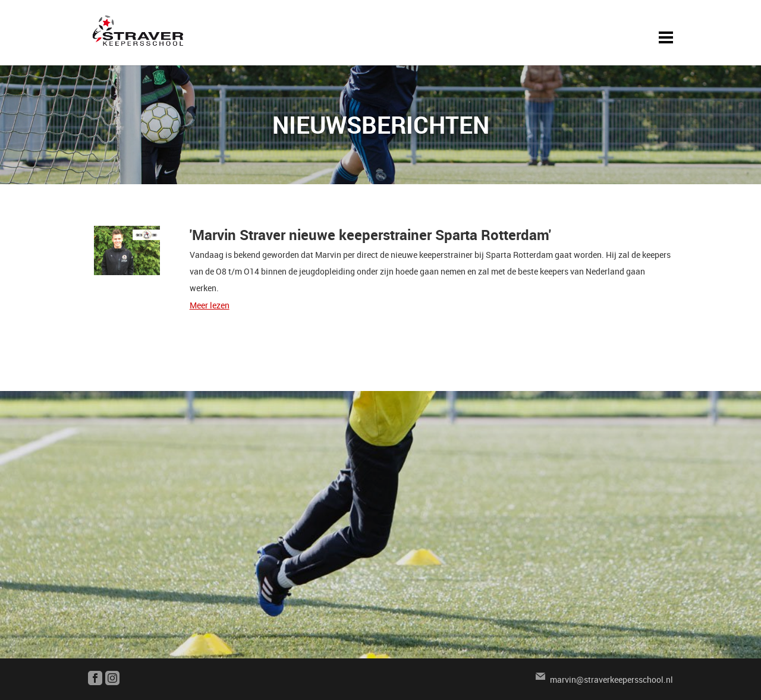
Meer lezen (210, 305)
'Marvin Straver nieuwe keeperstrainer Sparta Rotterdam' (370, 235)
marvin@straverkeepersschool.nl (611, 679)
